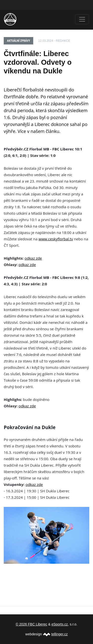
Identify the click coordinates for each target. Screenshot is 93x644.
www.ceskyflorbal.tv (56, 239)
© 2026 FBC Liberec (31, 624)
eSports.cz (60, 624)
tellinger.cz (60, 634)
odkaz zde (33, 258)
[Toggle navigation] (82, 19)
